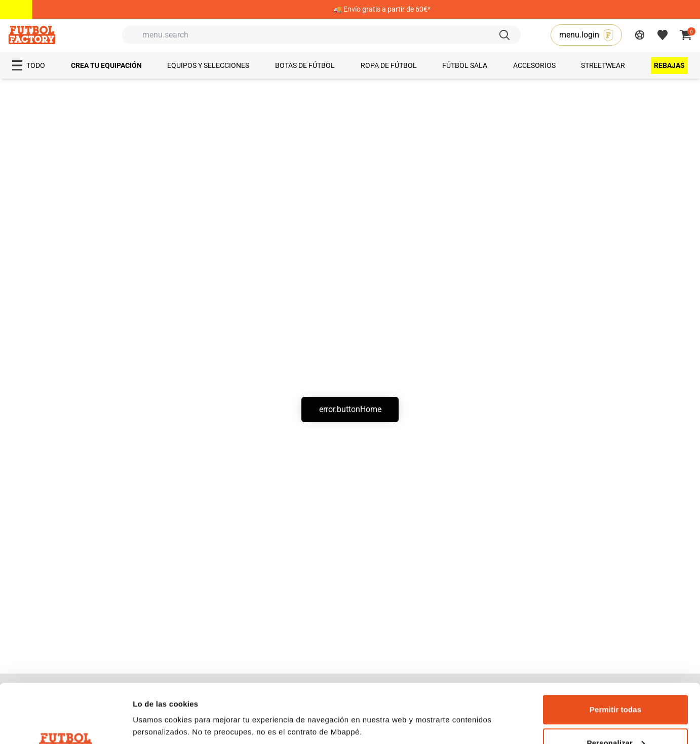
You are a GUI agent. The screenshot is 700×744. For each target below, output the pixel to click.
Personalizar (616, 684)
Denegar (616, 717)
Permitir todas (615, 650)
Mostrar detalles (162, 701)
